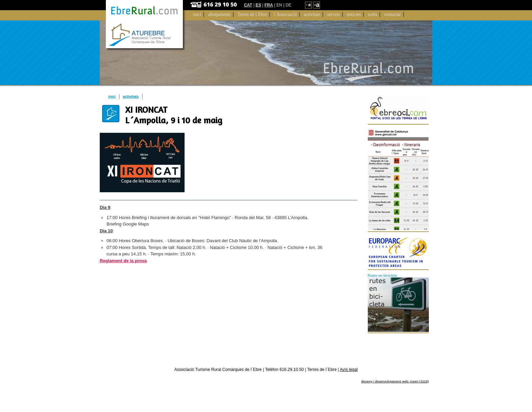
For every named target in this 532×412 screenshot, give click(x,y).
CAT (248, 5)
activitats (131, 96)
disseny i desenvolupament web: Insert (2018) (395, 381)
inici (112, 96)
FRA (269, 5)
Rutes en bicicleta (382, 275)
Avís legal (349, 370)
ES (258, 5)
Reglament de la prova (123, 261)
